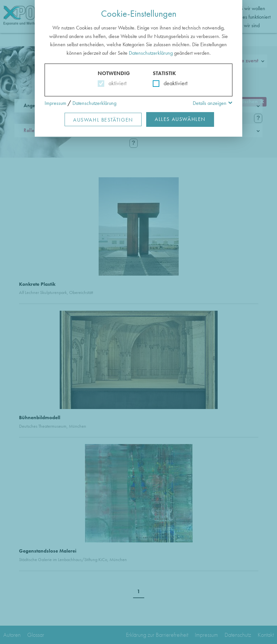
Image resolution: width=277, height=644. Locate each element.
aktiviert (116, 83)
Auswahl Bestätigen (103, 120)
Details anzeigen (210, 103)
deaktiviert (171, 83)
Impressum (55, 103)
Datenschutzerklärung (151, 53)
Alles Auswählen (180, 119)
